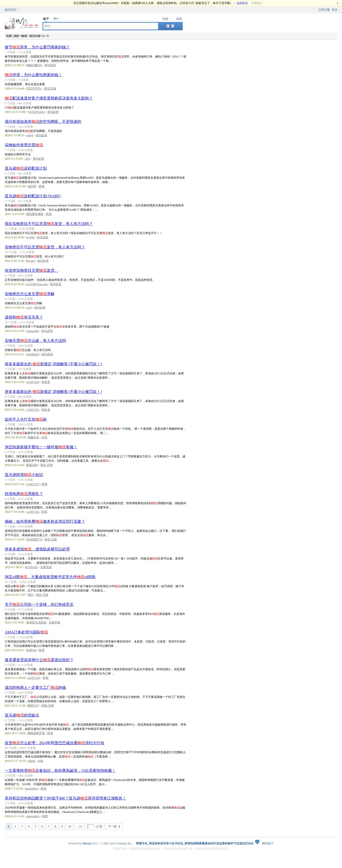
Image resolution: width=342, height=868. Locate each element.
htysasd (31, 261)
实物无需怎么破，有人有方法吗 (35, 341)
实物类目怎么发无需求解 (30, 294)
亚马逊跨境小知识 (24, 475)
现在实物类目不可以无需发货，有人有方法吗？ (49, 224)
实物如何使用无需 (24, 145)
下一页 (112, 826)
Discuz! (87, 843)
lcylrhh (30, 237)
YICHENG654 (36, 112)
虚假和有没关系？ (24, 317)
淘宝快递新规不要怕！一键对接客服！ (41, 447)
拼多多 (46, 382)
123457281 (34, 678)
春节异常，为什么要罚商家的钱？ (37, 47)
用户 (56, 19)
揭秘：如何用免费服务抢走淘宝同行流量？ (45, 521)
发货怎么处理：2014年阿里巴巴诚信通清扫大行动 (54, 743)
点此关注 (242, 3)
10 (69, 826)
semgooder (33, 331)
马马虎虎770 (34, 539)
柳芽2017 (33, 706)
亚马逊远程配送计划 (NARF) (33, 196)
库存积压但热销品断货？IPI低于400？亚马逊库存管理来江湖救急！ (65, 798)
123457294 (33, 382)
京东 (44, 437)
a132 (29, 308)
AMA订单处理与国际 (26, 632)
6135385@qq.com (37, 284)
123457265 (33, 410)
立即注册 (324, 10)
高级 (179, 19)
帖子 (46, 19)
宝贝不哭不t (34, 89)
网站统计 (268, 843)
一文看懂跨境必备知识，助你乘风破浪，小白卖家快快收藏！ (60, 771)
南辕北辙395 (34, 65)
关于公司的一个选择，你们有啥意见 (39, 604)
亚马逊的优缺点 (22, 715)
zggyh (30, 135)
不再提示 (256, 3)
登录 (335, 10)
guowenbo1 (32, 789)
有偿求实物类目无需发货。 (32, 270)
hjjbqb (31, 761)
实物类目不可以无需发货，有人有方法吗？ (45, 247)
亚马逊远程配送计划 (26, 168)
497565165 (31, 567)
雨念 (31, 595)
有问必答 (50, 65)
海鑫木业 (33, 437)
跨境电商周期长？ (24, 494)
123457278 (33, 484)
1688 (40, 761)
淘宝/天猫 (50, 89)
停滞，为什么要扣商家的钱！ (33, 75)
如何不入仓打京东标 (26, 419)
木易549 (31, 650)
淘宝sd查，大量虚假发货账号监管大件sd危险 (50, 577)
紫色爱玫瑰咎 (35, 214)
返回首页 (10, 10)
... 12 (79, 826)
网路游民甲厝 (36, 733)
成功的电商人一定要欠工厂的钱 (35, 688)
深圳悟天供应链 (36, 622)
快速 (165, 19)
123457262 (33, 512)
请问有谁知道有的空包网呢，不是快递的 (43, 122)
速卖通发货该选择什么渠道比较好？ (39, 660)
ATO (28, 159)
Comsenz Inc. (124, 843)
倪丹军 (32, 186)
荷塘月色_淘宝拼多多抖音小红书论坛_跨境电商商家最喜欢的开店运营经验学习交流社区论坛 (195, 843)
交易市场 (46, 567)
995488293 (33, 354)
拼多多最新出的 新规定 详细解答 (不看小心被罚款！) (53, 364)
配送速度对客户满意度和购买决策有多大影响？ (49, 98)
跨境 (42, 186)
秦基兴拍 (32, 465)
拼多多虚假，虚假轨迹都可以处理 (37, 549)
